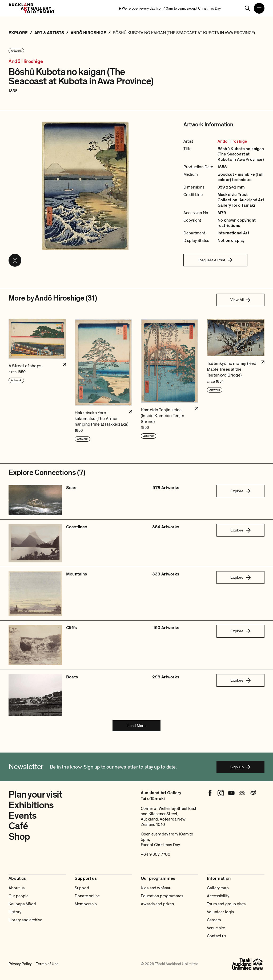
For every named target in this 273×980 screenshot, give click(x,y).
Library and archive (25, 920)
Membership (86, 904)
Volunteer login (220, 912)
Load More (136, 726)
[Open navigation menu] (259, 8)
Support (82, 888)
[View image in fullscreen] (15, 260)
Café (18, 826)
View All (240, 300)
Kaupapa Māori (22, 904)
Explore (240, 491)
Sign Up (240, 767)
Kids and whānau (156, 888)
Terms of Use (47, 964)
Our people (19, 896)
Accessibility (218, 896)
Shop (19, 837)
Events (23, 816)
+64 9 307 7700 (156, 854)
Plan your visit (35, 795)
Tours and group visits (226, 904)
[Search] (247, 8)
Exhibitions (31, 805)
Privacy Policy (20, 964)
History (15, 912)
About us (17, 888)
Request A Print (215, 260)
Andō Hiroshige (26, 61)
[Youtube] (231, 793)
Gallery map (218, 888)
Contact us (217, 936)
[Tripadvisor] (242, 793)
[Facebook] (210, 793)
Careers (214, 920)
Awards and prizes (157, 904)
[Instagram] (221, 793)
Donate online (87, 896)
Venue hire (216, 928)
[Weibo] (253, 793)
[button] (37, 381)
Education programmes (162, 896)
